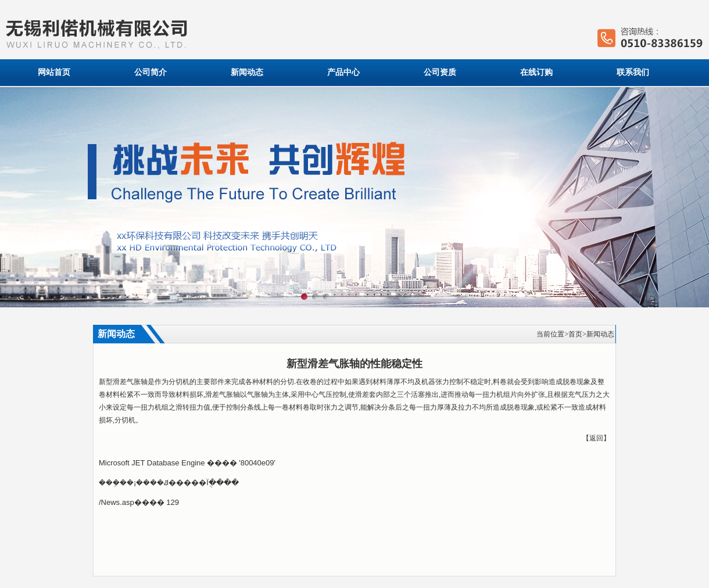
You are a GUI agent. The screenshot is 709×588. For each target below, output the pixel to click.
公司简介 (151, 72)
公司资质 (440, 72)
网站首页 (54, 72)
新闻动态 (247, 72)
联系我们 (633, 72)
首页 (575, 334)
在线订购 (536, 72)
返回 (596, 438)
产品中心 (343, 72)
